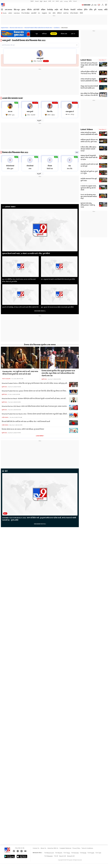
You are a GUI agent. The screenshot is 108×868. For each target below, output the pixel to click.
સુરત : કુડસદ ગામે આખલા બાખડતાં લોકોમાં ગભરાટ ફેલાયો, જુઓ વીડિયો (57, 307)
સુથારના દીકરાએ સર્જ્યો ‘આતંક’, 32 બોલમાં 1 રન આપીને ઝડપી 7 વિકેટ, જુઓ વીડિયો (26, 253)
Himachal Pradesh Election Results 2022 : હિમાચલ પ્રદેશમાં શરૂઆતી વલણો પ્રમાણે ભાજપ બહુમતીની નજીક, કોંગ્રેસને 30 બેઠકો (34, 414)
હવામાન (10, 13)
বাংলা (53, 1)
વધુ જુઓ (39, 120)
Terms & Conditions (87, 848)
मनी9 (70, 1)
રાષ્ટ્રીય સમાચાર (5, 417)
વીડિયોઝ (29, 10)
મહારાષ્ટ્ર (100, 10)
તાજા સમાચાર (8, 10)
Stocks (5, 13)
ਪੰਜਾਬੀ (57, 1)
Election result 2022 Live (16, 28)
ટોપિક (91, 10)
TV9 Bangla (83, 853)
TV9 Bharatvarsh (49, 853)
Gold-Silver (17, 13)
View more (102, 60)
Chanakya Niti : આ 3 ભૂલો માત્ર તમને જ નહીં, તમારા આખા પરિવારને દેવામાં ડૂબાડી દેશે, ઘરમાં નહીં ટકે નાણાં (20, 373)
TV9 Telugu (67, 853)
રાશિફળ (43, 10)
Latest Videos (87, 129)
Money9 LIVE (71, 856)
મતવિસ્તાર (44, 34)
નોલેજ (54, 13)
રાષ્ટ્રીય (56, 10)
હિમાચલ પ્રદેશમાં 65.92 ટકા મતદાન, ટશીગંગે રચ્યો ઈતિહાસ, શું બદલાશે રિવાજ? (23, 429)
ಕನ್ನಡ (41, 1)
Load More (39, 436)
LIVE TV (73, 34)
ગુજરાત (23, 10)
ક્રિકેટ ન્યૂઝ (17, 10)
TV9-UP (75, 1)
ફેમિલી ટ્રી (59, 13)
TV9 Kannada (75, 853)
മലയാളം (66, 1)
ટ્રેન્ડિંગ (86, 10)
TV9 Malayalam (48, 856)
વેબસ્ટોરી (73, 10)
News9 (37, 1)
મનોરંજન (80, 10)
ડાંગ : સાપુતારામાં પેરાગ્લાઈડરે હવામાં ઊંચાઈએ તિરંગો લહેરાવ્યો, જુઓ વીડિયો (58, 279)
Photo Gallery (6, 379)
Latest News (86, 60)
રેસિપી (81, 13)
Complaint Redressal (65, 848)
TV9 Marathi (59, 853)
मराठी (50, 1)
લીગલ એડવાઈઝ (74, 13)
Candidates (57, 28)
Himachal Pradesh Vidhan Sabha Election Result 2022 (38, 28)
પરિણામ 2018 (64, 34)
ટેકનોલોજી (50, 10)
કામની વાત (66, 13)
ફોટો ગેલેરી (36, 10)
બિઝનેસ (66, 10)
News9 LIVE (63, 856)
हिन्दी (32, 1)
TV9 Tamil (98, 853)
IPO (39, 13)
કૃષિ (95, 10)
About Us (43, 848)
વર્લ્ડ (61, 10)
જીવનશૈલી (34, 13)
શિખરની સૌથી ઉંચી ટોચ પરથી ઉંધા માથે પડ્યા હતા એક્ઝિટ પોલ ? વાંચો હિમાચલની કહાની (26, 421)
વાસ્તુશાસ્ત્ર (44, 13)
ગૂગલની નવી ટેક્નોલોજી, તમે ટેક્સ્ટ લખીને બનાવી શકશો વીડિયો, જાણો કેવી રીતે (20, 307)
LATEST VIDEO (9, 207)
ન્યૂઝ (37, 34)
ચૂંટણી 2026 (44, 379)
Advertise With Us (53, 848)
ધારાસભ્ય (54, 34)
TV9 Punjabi (91, 853)
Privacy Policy (76, 848)
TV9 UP (56, 856)
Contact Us (36, 848)
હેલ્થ (50, 13)
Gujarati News (5, 28)
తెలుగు (45, 1)
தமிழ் (61, 1)
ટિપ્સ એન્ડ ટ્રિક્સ (26, 13)
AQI (95, 5)
